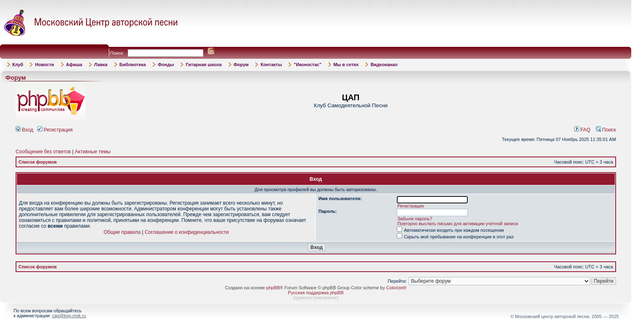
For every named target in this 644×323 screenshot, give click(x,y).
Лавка (101, 65)
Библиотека (133, 65)
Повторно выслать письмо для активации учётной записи (458, 224)
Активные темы (93, 152)
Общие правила (122, 232)
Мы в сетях (346, 65)
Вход (24, 130)
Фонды (166, 65)
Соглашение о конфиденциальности (187, 232)
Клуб (18, 65)
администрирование (316, 298)
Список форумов (38, 162)
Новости (44, 65)
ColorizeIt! (396, 288)
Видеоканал (384, 65)
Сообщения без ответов (43, 152)
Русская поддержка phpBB (316, 293)
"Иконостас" (307, 65)
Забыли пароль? (415, 219)
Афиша (74, 65)
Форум (241, 65)
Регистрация (55, 130)
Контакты (271, 65)
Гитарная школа (204, 65)
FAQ (582, 130)
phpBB (273, 288)
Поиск (606, 130)
